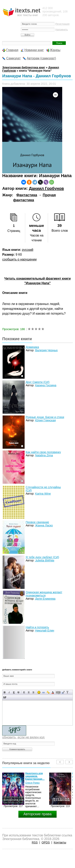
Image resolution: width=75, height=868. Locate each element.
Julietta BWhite (45, 560)
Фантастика (27, 195)
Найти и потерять (37, 627)
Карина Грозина (46, 385)
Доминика (32, 347)
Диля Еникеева (45, 599)
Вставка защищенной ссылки (48, 692)
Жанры (55, 50)
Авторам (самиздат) (41, 58)
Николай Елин (45, 630)
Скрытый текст (58, 692)
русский (28, 250)
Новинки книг (34, 50)
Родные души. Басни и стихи (45, 417)
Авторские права (37, 814)
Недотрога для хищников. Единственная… (35, 776)
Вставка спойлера (5, 697)
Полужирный (5, 692)
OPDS (46, 842)
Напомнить (62, 30)
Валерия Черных (46, 350)
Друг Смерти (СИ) (37, 382)
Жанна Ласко (44, 525)
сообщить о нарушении (19, 259)
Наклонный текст (9, 692)
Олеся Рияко (32, 783)
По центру (29, 692)
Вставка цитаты (63, 692)
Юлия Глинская (45, 420)
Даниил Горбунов (46, 188)
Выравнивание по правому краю (33, 692)
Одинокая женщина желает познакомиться (44, 594)
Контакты (60, 842)
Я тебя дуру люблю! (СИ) (42, 557)
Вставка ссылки (43, 692)
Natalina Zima (44, 455)
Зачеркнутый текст (18, 692)
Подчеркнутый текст (14, 692)
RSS (35, 842)
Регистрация (62, 24)
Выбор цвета (53, 692)
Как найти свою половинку (43, 452)
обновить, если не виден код (23, 737)
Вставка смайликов (39, 692)
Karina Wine (43, 494)
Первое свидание (37, 522)
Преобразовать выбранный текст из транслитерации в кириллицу (67, 692)
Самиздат (13, 58)
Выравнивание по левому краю (24, 692)
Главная (12, 50)
